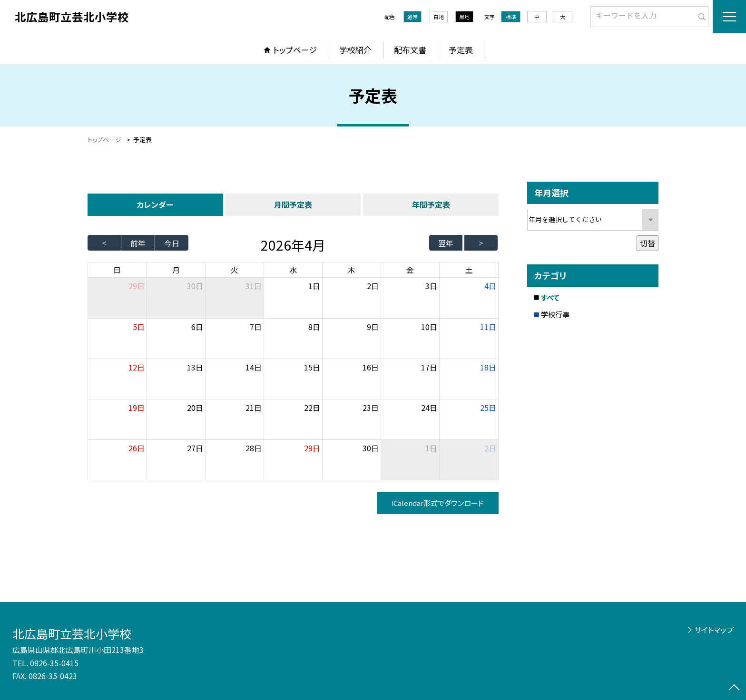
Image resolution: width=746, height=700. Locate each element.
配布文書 (410, 50)
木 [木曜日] (352, 270)
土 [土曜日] (469, 270)
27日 (195, 448)
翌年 (446, 243)
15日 (312, 367)
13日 (195, 367)
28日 (254, 448)
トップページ (295, 50)
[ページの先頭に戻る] (734, 688)
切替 (648, 243)
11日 (488, 327)
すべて (550, 297)
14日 (254, 367)
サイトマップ (714, 630)
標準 (511, 17)
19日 (137, 408)
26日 (137, 448)
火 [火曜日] (235, 270)
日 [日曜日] (117, 270)
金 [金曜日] (410, 270)
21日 (254, 408)
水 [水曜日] (293, 270)
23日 (371, 408)
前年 (138, 243)
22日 (312, 408)
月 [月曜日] (176, 270)
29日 (312, 448)
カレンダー (155, 204)
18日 (488, 367)
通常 (412, 17)
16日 (371, 367)
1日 (314, 286)
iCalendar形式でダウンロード (438, 503)
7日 (256, 327)
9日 (373, 327)
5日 (139, 327)
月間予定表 (293, 204)
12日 (137, 367)
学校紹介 (355, 50)
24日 (429, 408)
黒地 (464, 17)
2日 (373, 286)
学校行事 (555, 314)
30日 (195, 286)
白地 (439, 17)
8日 (314, 327)
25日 (488, 408)
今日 (172, 243)
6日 (197, 327)
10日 (429, 327)
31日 (254, 286)
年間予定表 (431, 204)
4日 (490, 286)
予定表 (461, 50)
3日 (431, 286)
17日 (429, 367)
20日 (195, 408)
